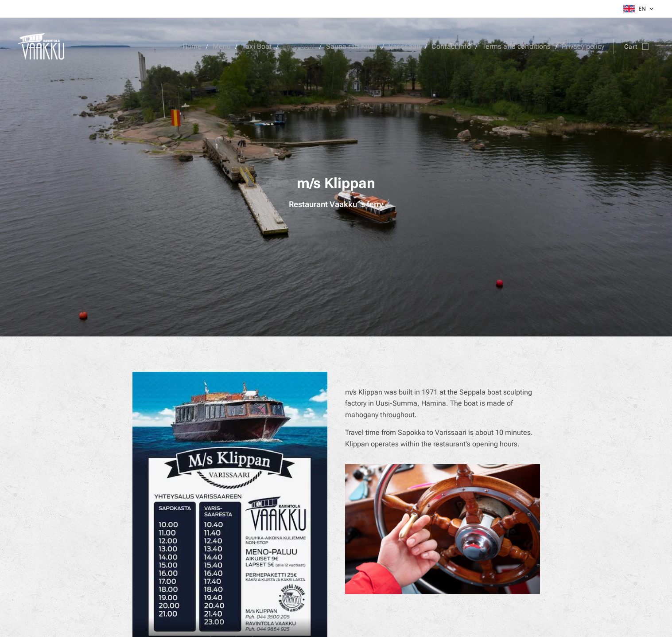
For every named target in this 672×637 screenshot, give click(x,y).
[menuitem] (213, 47)
